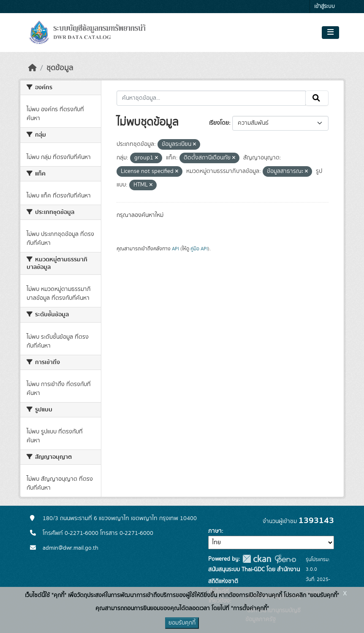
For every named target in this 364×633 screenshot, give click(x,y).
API (175, 249)
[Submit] (317, 98)
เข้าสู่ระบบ (325, 7)
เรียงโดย (219, 123)
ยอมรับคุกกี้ (182, 623)
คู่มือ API (199, 249)
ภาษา (215, 531)
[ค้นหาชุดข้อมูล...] (211, 98)
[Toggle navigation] (330, 33)
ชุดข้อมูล (60, 68)
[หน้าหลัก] (33, 68)
